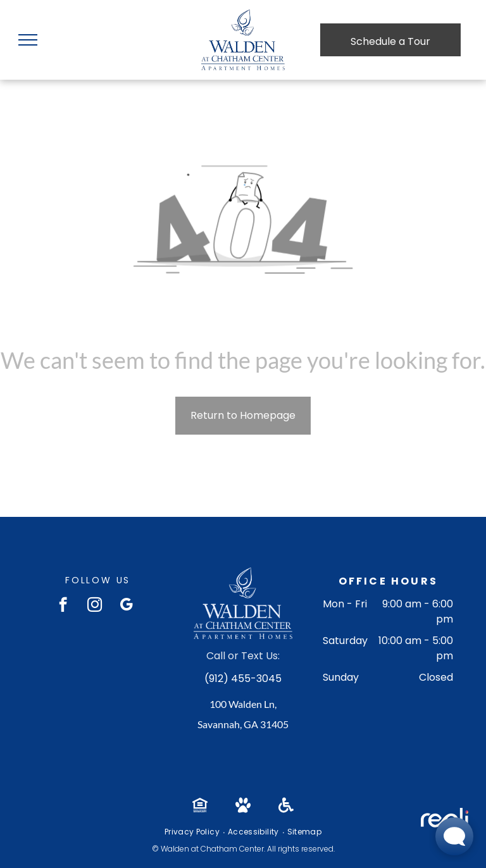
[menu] (28, 40)
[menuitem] (193, 832)
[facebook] (63, 606)
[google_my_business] (126, 606)
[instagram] (95, 606)
